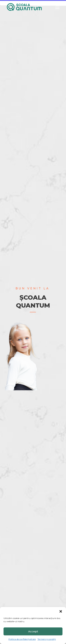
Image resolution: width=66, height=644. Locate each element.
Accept (33, 631)
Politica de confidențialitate (22, 639)
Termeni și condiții (47, 639)
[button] (61, 611)
